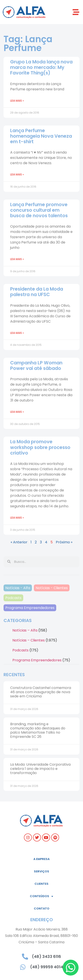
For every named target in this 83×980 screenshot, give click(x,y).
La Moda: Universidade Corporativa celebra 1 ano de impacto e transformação (40, 769)
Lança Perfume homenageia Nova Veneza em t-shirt (41, 136)
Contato (42, 909)
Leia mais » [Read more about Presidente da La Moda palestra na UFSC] (17, 333)
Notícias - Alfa (18, 588)
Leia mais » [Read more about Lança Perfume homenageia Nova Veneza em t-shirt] (17, 174)
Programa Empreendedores (30, 608)
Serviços (41, 871)
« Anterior (19, 542)
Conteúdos (41, 896)
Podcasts (13, 598)
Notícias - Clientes (52, 588)
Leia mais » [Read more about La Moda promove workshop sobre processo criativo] (17, 518)
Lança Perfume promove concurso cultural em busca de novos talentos (39, 210)
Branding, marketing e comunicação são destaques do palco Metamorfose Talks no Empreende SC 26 (38, 730)
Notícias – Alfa (25, 630)
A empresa (41, 859)
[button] (76, 12)
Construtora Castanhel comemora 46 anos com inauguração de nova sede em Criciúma (41, 692)
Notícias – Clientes (29, 640)
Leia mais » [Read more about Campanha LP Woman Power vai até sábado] (17, 412)
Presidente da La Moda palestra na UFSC (37, 292)
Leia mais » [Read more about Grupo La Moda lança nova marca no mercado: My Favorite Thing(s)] (17, 101)
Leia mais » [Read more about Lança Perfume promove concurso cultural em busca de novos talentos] (17, 259)
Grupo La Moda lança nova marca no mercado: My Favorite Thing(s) (41, 67)
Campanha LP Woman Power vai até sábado (36, 365)
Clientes (41, 884)
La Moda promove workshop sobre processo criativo (40, 447)
